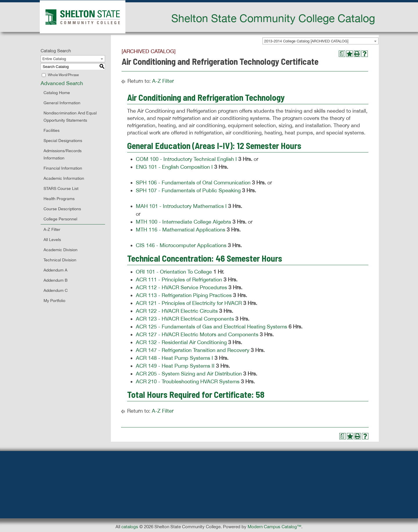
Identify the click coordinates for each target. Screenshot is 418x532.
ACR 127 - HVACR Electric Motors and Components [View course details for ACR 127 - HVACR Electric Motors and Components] (197, 334)
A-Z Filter (52, 229)
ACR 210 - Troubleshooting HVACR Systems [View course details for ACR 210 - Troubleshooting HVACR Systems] (188, 381)
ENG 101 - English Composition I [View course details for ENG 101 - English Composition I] (174, 167)
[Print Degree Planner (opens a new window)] (342, 54)
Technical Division (60, 260)
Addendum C (56, 290)
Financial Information (63, 168)
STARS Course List (61, 188)
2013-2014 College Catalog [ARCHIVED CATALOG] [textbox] (306, 41)
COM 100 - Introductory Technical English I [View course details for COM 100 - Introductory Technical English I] (186, 159)
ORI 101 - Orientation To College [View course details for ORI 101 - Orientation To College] (174, 272)
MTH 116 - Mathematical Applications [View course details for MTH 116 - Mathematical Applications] (181, 230)
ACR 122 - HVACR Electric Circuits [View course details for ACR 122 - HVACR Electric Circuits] (177, 311)
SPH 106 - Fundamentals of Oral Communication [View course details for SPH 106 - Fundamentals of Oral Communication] (193, 183)
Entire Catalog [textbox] (54, 59)
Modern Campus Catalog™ (274, 527)
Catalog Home (57, 93)
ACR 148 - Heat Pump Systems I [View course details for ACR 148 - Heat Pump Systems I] (174, 358)
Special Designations (63, 141)
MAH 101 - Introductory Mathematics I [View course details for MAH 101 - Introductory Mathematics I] (181, 206)
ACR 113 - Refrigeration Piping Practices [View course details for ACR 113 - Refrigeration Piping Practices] (184, 295)
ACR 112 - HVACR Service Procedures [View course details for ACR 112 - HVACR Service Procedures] (181, 287)
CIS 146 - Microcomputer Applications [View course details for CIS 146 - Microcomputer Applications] (181, 245)
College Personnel (60, 219)
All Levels (52, 240)
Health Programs (59, 199)
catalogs (130, 527)
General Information (62, 103)
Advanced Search (62, 83)
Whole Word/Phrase (63, 75)
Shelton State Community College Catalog (273, 18)
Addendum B (56, 280)
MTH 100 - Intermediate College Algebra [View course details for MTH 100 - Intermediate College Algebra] (183, 222)
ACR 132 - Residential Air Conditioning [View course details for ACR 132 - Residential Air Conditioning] (181, 342)
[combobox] (320, 41)
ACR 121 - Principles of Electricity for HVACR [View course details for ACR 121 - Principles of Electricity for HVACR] (189, 303)
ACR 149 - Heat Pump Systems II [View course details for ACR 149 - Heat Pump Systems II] (175, 366)
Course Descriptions (62, 209)
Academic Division (61, 250)
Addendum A (55, 270)
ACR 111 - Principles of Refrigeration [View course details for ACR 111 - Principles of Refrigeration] (179, 280)
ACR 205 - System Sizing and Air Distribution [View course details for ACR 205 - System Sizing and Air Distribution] (189, 374)
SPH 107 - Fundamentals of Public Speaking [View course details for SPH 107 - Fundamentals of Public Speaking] (188, 190)
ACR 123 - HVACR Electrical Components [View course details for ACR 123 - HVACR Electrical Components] (185, 319)
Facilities (52, 130)
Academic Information (64, 178)
